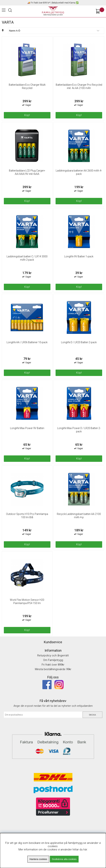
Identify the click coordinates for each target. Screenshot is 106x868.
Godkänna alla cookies (64, 859)
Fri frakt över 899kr (53, 665)
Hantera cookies (38, 859)
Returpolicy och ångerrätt (53, 655)
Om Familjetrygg (53, 660)
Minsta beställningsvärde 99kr (53, 669)
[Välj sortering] (56, 31)
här (85, 850)
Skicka (92, 715)
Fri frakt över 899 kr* (40, 3)
